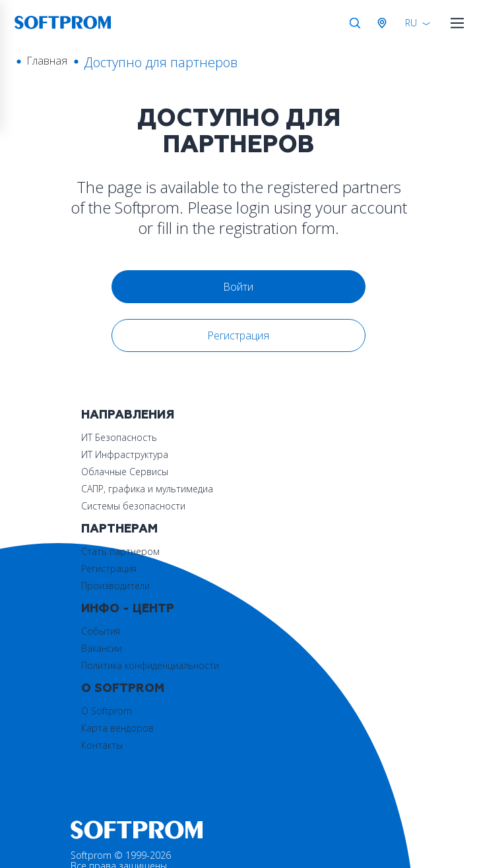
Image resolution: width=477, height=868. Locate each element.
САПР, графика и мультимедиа (147, 489)
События (101, 551)
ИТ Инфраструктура (125, 454)
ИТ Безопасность (119, 437)
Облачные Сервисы (125, 472)
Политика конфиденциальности (150, 586)
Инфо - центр (128, 529)
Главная (47, 61)
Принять (367, 823)
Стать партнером (289, 437)
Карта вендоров (286, 568)
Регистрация (239, 335)
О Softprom (291, 529)
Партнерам (288, 415)
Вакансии (102, 568)
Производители (284, 472)
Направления (128, 415)
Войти (239, 287)
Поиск (355, 23)
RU (411, 23)
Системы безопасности (133, 506)
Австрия (385, 23)
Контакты (270, 586)
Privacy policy (98, 856)
